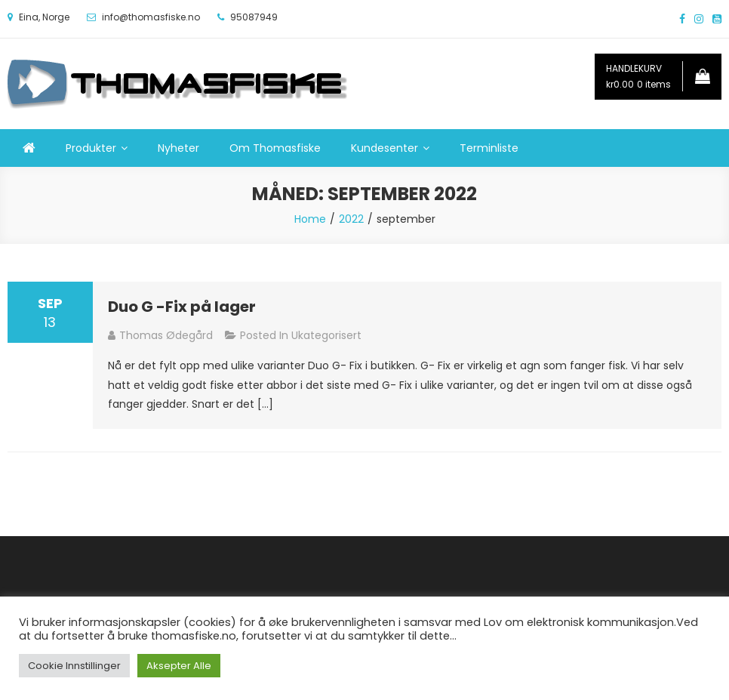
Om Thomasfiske (275, 148)
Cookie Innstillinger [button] (74, 666)
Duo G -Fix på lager (182, 307)
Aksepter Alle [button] (179, 666)
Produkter (91, 148)
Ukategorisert (326, 335)
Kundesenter (384, 148)
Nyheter (178, 148)
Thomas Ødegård (166, 335)
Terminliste (489, 148)
